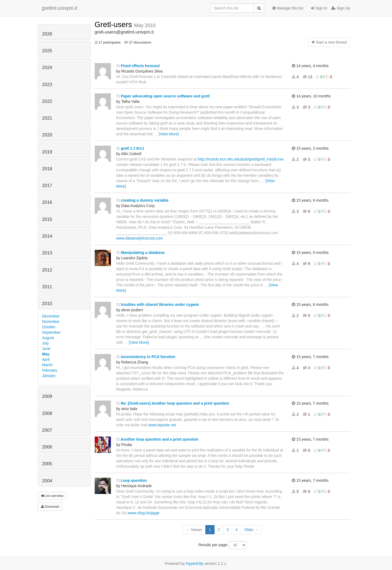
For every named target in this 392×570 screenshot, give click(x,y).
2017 (47, 186)
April (46, 359)
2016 (47, 202)
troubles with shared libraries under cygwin (158, 304)
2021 (47, 118)
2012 (47, 270)
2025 (47, 51)
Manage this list (288, 8)
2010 (47, 304)
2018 (47, 169)
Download (50, 507)
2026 (47, 34)
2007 (47, 430)
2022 (47, 101)
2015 (47, 219)
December (51, 316)
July (46, 343)
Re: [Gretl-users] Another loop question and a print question (173, 403)
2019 (47, 152)
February (50, 370)
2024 (47, 68)
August (48, 338)
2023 (47, 85)
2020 (47, 135)
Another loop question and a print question (157, 439)
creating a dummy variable (143, 200)
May (46, 354)
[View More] (169, 134)
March (47, 365)
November (51, 322)
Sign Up (341, 8)
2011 (47, 287)
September (51, 332)
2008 (47, 413)
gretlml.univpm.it (60, 8)
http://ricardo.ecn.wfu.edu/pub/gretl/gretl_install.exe (241, 159)
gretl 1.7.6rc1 (130, 148)
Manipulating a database (141, 253)
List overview (52, 496)
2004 (47, 481)
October (49, 327)
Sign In (319, 8)
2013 (47, 253)
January (49, 376)
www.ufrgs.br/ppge (144, 513)
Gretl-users (114, 24)
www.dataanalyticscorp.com (140, 238)
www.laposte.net (162, 425)
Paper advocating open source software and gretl (163, 96)
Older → (251, 530)
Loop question (132, 480)
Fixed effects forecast (138, 66)
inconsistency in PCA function (146, 357)
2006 (47, 447)
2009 (47, 396)
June (46, 349)
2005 (47, 464)
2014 (47, 236)
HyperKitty (195, 564)
